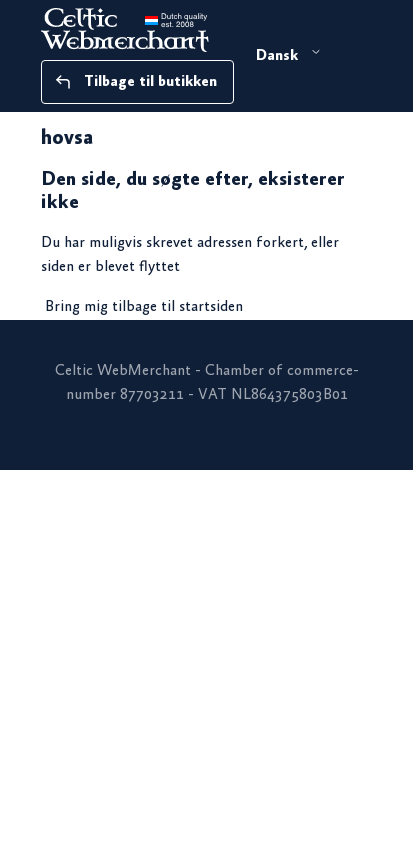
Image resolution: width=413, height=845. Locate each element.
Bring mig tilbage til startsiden (144, 307)
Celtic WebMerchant (123, 371)
